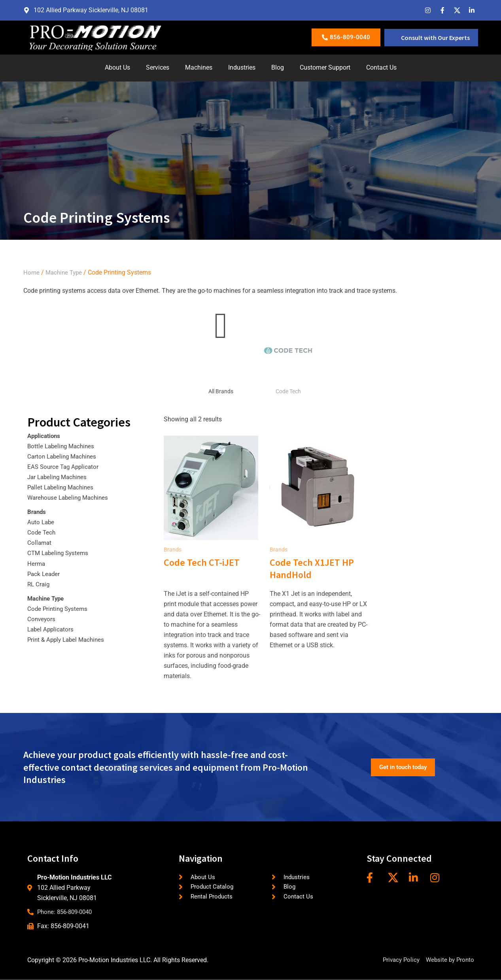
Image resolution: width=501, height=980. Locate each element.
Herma (37, 564)
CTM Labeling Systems (60, 553)
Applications (45, 436)
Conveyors (42, 619)
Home (32, 272)
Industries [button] (242, 67)
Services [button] (158, 67)
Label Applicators (52, 629)
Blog (278, 67)
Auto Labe (42, 522)
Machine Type (65, 272)
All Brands (221, 391)
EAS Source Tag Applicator (65, 467)
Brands (37, 512)
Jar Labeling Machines (59, 477)
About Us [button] (117, 67)
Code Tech (288, 391)
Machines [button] (199, 67)
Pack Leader (44, 574)
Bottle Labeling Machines (63, 446)
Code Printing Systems (59, 609)
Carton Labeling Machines (64, 456)
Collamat (40, 543)
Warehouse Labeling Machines (70, 498)
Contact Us (381, 67)
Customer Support (325, 67)
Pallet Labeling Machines (62, 487)
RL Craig (39, 584)
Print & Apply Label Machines (68, 640)
